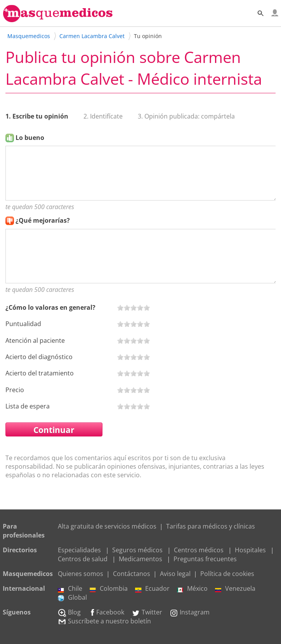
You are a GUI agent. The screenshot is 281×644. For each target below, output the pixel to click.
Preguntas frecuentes (205, 559)
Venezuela (235, 588)
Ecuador (152, 588)
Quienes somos (81, 574)
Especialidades (79, 550)
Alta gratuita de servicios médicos (107, 526)
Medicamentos (140, 559)
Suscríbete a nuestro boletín (104, 621)
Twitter (147, 612)
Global (72, 597)
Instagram (190, 612)
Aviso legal (175, 574)
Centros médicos (199, 550)
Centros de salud (83, 559)
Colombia (109, 588)
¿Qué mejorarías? (43, 220)
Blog (69, 612)
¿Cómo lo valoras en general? (50, 307)
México (192, 588)
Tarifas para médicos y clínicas (211, 526)
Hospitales (250, 550)
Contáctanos (132, 574)
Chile (70, 588)
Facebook (106, 612)
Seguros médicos (137, 550)
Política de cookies (227, 574)
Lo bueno (30, 138)
